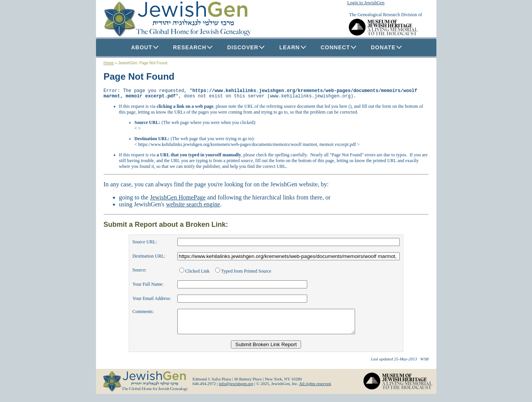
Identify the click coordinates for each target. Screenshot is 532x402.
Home (109, 63)
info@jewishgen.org (236, 390)
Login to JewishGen (366, 3)
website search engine (193, 207)
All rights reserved (315, 390)
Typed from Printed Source (243, 273)
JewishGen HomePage (178, 200)
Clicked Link (195, 273)
